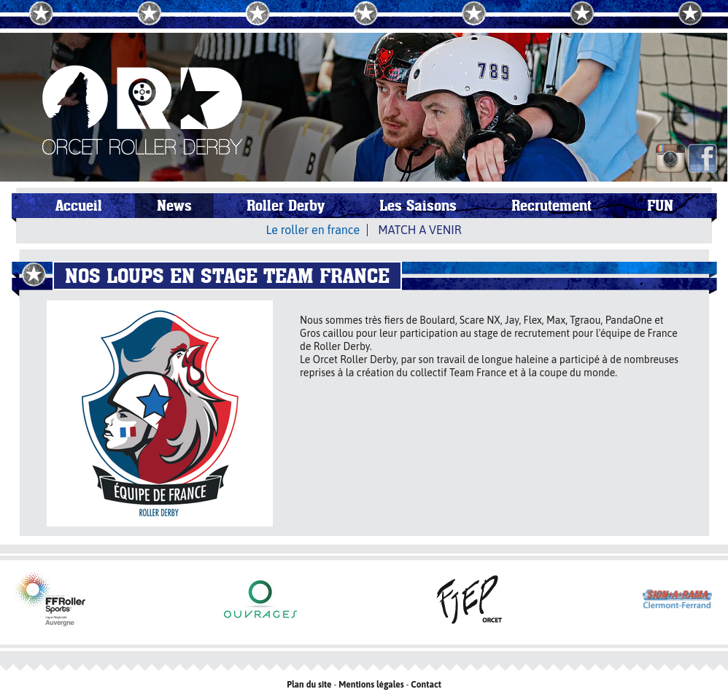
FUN (660, 206)
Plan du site (309, 685)
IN (670, 158)
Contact (426, 685)
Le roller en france (313, 230)
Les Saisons (418, 206)
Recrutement (551, 206)
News (174, 206)
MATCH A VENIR (419, 230)
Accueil (79, 206)
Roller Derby (286, 206)
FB (702, 158)
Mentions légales (371, 685)
